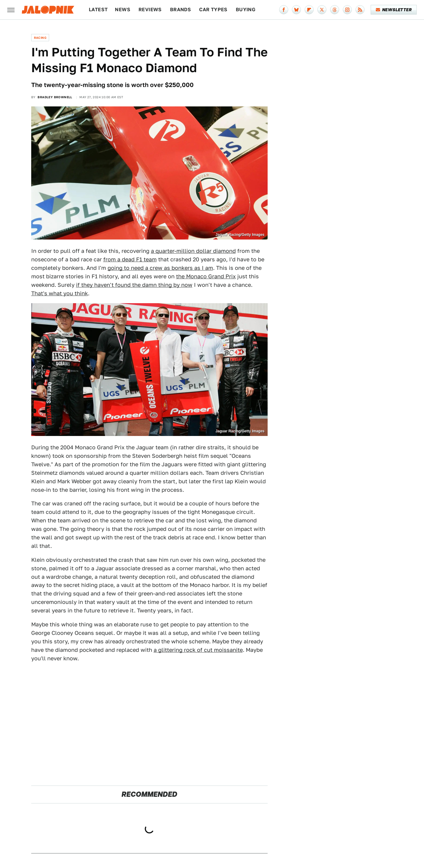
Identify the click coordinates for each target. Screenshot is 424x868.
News (123, 10)
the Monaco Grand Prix (206, 276)
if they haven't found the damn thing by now (134, 285)
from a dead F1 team (130, 259)
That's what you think (60, 293)
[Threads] (335, 10)
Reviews (150, 10)
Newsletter (394, 10)
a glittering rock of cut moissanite (198, 650)
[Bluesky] (296, 10)
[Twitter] (322, 10)
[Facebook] (284, 10)
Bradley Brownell (55, 97)
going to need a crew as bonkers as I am (160, 268)
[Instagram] (347, 10)
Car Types (213, 10)
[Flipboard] (309, 10)
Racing (40, 38)
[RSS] (360, 10)
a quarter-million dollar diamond (193, 251)
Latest (98, 10)
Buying (246, 10)
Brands (180, 10)
